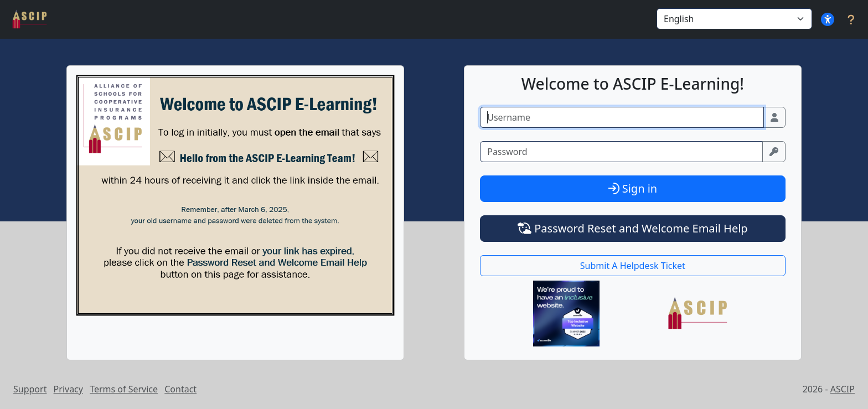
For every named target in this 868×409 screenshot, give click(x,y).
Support (30, 389)
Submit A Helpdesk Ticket (633, 266)
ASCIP (843, 389)
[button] (828, 19)
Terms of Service (124, 389)
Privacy (68, 389)
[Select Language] (734, 19)
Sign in (633, 188)
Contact (180, 389)
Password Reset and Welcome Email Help (633, 228)
